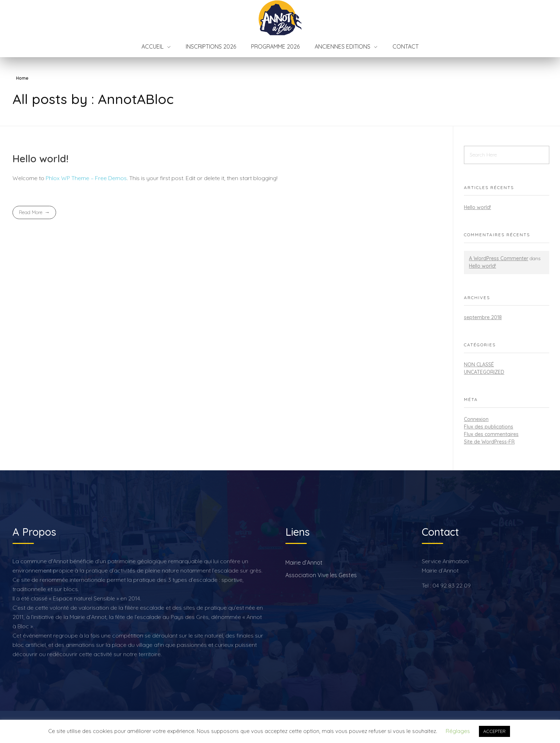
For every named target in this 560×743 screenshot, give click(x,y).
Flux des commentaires (491, 434)
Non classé (479, 365)
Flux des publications (489, 427)
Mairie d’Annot (304, 563)
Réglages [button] (458, 731)
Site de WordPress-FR (489, 442)
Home (22, 78)
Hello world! (41, 158)
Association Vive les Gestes (321, 575)
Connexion (476, 419)
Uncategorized (484, 372)
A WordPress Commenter (499, 258)
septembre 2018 (483, 317)
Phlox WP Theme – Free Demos (86, 178)
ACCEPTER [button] (494, 731)
